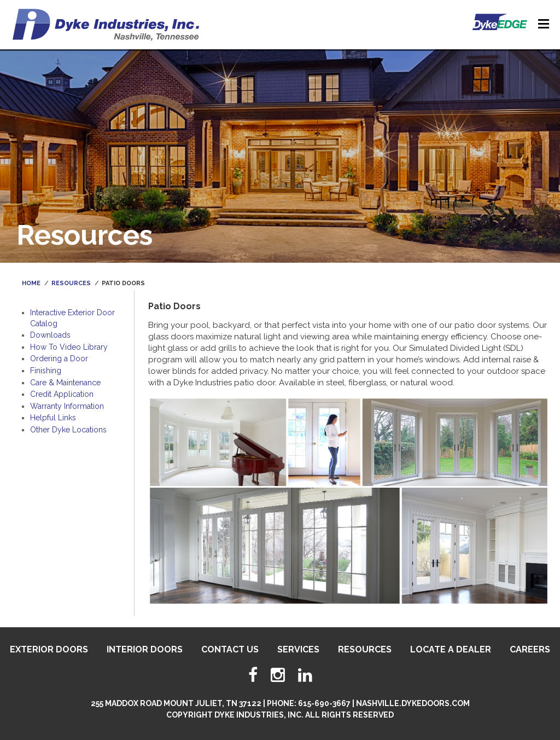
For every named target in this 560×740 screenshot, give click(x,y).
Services (298, 649)
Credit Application (62, 394)
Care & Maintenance (65, 383)
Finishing (46, 371)
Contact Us (230, 649)
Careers (530, 649)
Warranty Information (67, 406)
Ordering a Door (59, 359)
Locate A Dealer (451, 649)
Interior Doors (145, 649)
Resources (71, 283)
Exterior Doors (49, 649)
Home (31, 283)
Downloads (50, 335)
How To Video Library (69, 347)
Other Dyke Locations (68, 430)
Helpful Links (53, 418)
